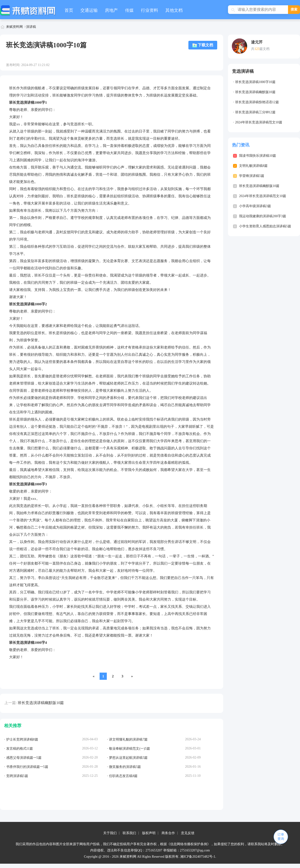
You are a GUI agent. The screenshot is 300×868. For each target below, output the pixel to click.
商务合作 (168, 833)
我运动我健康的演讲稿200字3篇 (263, 216)
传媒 (129, 10)
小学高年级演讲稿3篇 (255, 206)
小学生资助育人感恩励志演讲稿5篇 (265, 226)
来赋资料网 (14, 27)
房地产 (111, 10)
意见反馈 (188, 833)
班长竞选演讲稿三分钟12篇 (255, 112)
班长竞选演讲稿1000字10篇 (255, 82)
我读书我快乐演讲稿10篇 (258, 156)
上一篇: (11, 703)
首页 (69, 10)
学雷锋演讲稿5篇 (252, 176)
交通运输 (89, 10)
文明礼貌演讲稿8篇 (253, 166)
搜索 (294, 9)
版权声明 (149, 833)
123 (257, 49)
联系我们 (129, 833)
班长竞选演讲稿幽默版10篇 (41, 703)
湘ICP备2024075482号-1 (198, 857)
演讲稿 (31, 27)
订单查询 (281, 837)
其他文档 (174, 10)
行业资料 (150, 10)
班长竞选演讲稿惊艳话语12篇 (257, 102)
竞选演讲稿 (243, 71)
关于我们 (110, 833)
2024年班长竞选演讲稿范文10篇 (259, 122)
